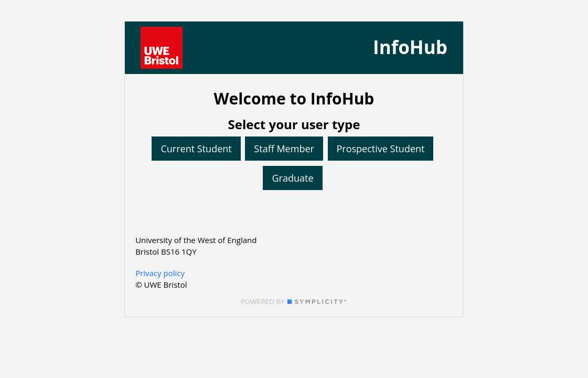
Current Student (196, 149)
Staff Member (284, 149)
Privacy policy (160, 273)
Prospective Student (381, 149)
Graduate (292, 178)
